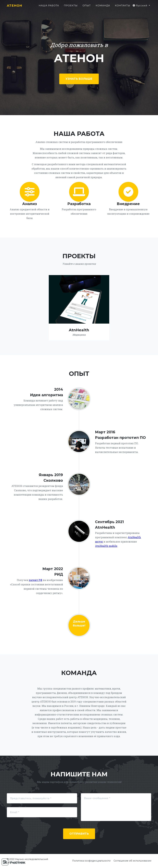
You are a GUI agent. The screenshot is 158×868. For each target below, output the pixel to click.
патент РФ (36, 580)
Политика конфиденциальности (91, 861)
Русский (140, 7)
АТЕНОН (16, 7)
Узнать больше (79, 79)
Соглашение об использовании (132, 861)
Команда (103, 7)
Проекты (71, 7)
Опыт (87, 7)
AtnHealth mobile (106, 546)
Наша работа (49, 7)
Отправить (79, 834)
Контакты (123, 7)
